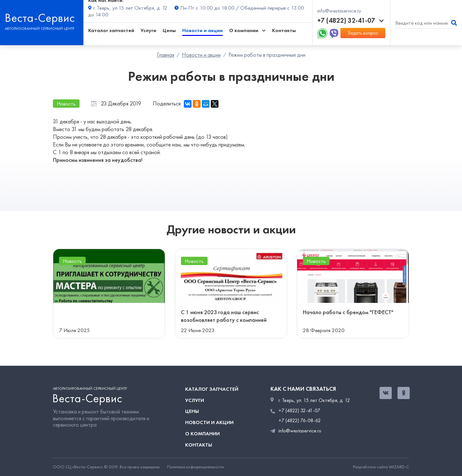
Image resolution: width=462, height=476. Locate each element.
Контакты (284, 30)
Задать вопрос (363, 33)
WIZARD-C (399, 467)
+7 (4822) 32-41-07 (351, 21)
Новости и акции (202, 30)
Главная (166, 55)
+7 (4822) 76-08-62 (300, 421)
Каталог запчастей (111, 30)
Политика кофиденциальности (196, 467)
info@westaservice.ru (339, 11)
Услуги (148, 30)
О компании (202, 434)
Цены (169, 30)
